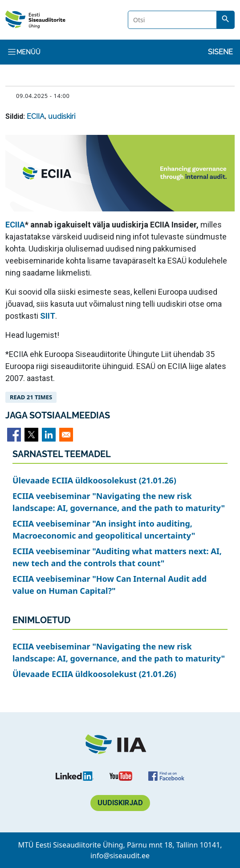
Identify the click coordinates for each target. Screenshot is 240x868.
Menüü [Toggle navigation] (24, 52)
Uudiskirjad (120, 803)
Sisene (220, 52)
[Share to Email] (66, 435)
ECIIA (36, 116)
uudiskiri (62, 116)
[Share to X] (31, 435)
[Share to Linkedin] (49, 435)
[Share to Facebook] (14, 435)
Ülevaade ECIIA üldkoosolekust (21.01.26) (94, 480)
